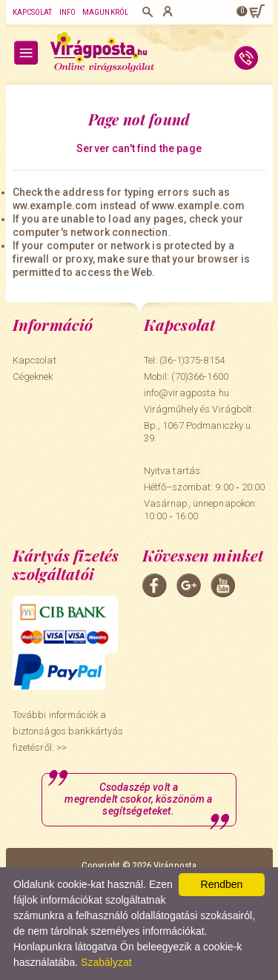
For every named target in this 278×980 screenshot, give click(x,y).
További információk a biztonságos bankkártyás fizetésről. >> (68, 731)
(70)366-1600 (200, 376)
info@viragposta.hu (186, 393)
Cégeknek (33, 376)
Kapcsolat (33, 12)
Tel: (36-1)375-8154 (184, 360)
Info (67, 12)
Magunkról (105, 12)
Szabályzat (106, 962)
